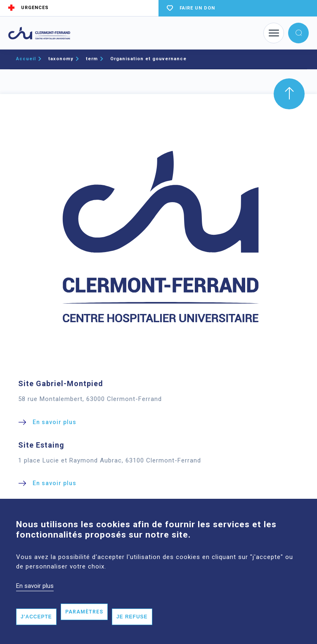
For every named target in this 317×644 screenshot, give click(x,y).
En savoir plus (35, 601)
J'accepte (36, 631)
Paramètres (84, 626)
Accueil (26, 59)
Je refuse (132, 631)
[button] (298, 33)
